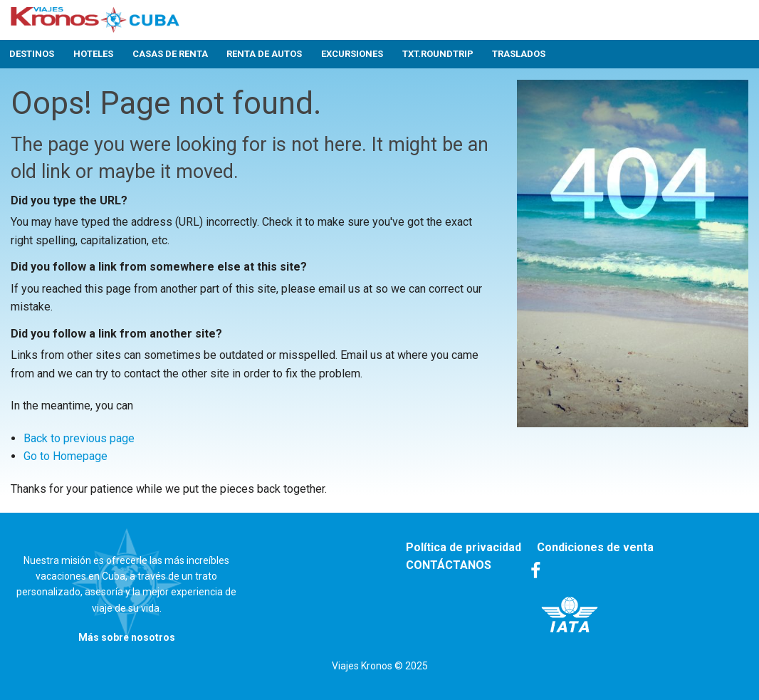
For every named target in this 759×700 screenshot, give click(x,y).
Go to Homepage (66, 456)
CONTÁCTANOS (449, 565)
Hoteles (93, 54)
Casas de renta (170, 54)
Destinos (32, 54)
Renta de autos (264, 54)
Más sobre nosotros (127, 637)
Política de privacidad (464, 547)
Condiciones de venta (595, 547)
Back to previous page (79, 438)
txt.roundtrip (438, 54)
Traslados (519, 54)
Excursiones (352, 54)
